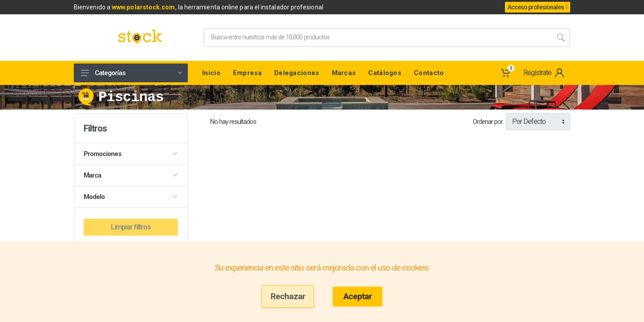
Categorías (131, 73)
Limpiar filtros (131, 227)
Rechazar (288, 296)
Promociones (131, 154)
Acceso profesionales (538, 7)
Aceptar (358, 296)
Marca (131, 175)
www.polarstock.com (143, 7)
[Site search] (377, 38)
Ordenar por (488, 122)
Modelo (131, 197)
